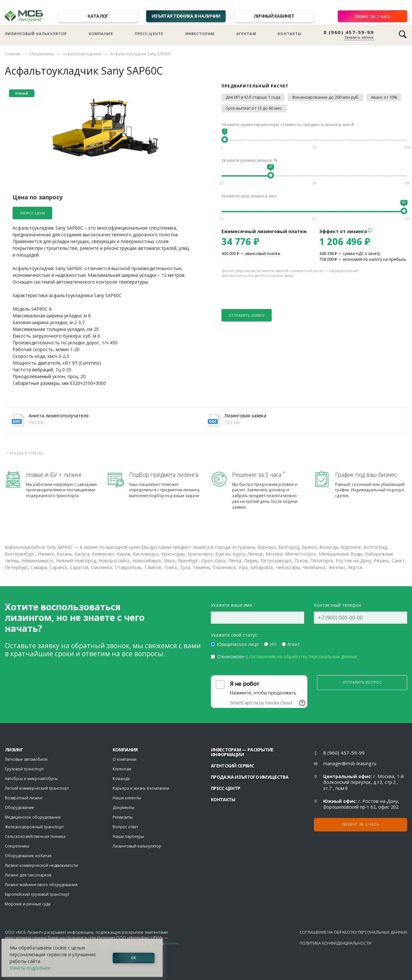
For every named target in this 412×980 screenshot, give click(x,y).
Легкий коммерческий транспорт (37, 788)
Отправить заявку (247, 315)
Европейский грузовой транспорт (37, 894)
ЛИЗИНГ (14, 750)
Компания (101, 34)
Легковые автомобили (26, 759)
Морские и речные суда (28, 904)
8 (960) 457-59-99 (349, 32)
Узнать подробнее (30, 968)
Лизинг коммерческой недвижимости (41, 865)
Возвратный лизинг (24, 798)
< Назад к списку (25, 453)
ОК (134, 958)
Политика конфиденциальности (336, 943)
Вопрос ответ (125, 827)
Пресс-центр (149, 34)
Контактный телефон (337, 605)
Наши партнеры (128, 836)
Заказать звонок (359, 37)
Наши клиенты (127, 798)
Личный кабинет (274, 16)
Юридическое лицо (238, 644)
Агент (294, 644)
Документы (123, 808)
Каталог (98, 16)
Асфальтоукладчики (82, 54)
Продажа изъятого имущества (250, 777)
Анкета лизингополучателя (59, 416)
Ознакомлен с (287, 656)
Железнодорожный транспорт (34, 827)
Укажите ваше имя (231, 605)
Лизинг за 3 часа (372, 16)
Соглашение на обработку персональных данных (353, 932)
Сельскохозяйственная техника (35, 836)
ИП (273, 644)
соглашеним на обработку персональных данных (303, 656)
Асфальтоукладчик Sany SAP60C (141, 54)
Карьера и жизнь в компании (141, 788)
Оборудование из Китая (28, 856)
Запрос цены (32, 213)
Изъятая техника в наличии (186, 16)
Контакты (290, 34)
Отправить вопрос (362, 682)
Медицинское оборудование (33, 817)
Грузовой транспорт (24, 769)
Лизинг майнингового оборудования (41, 885)
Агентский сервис (232, 766)
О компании (125, 759)
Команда (121, 779)
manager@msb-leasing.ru (350, 763)
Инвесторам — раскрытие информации (242, 752)
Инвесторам (200, 34)
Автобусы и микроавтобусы (31, 779)
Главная (13, 54)
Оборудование (19, 808)
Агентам (246, 34)
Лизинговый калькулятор (36, 34)
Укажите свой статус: (234, 635)
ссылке (172, 943)
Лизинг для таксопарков (28, 875)
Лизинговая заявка (245, 416)
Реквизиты (123, 817)
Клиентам (122, 769)
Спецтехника (42, 54)
